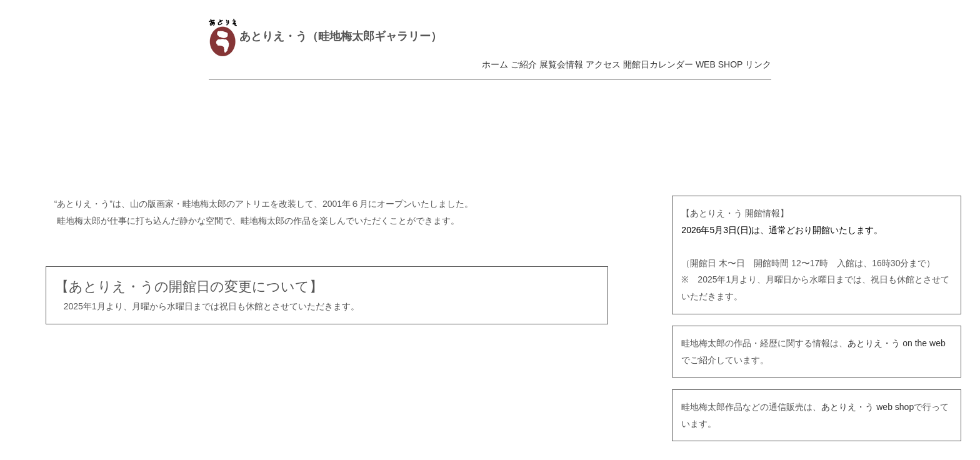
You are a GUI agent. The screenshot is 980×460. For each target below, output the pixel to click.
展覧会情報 (561, 64)
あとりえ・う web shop (867, 407)
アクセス (603, 64)
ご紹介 (524, 64)
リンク (758, 64)
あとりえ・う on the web (896, 343)
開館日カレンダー (658, 64)
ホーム (495, 64)
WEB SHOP (719, 64)
